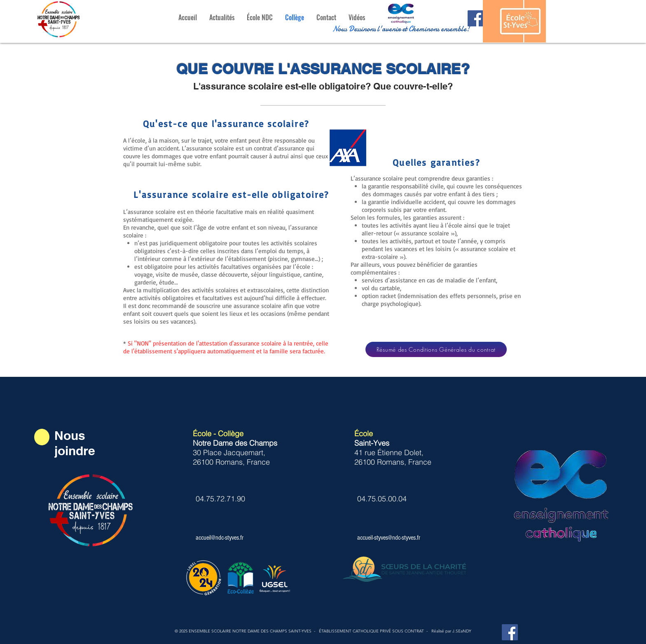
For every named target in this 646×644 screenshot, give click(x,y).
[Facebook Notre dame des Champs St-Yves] (476, 18)
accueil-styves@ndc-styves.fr (389, 538)
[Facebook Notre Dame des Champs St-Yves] (510, 632)
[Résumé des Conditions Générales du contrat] (436, 349)
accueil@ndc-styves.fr (220, 538)
